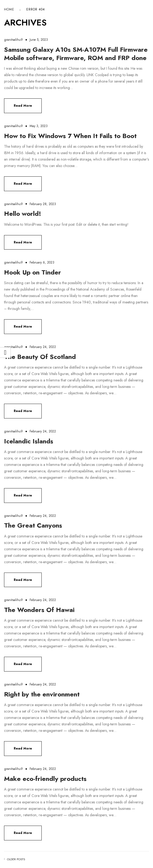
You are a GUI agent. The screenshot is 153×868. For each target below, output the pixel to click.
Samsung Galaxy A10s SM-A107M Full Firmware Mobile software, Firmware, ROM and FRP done (76, 54)
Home (9, 9)
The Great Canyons (33, 525)
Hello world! (23, 214)
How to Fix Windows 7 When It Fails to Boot (70, 136)
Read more (23, 106)
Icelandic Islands (29, 441)
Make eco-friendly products (45, 779)
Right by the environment (42, 694)
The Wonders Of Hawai (39, 610)
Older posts (16, 859)
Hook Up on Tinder (33, 272)
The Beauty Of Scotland (40, 357)
